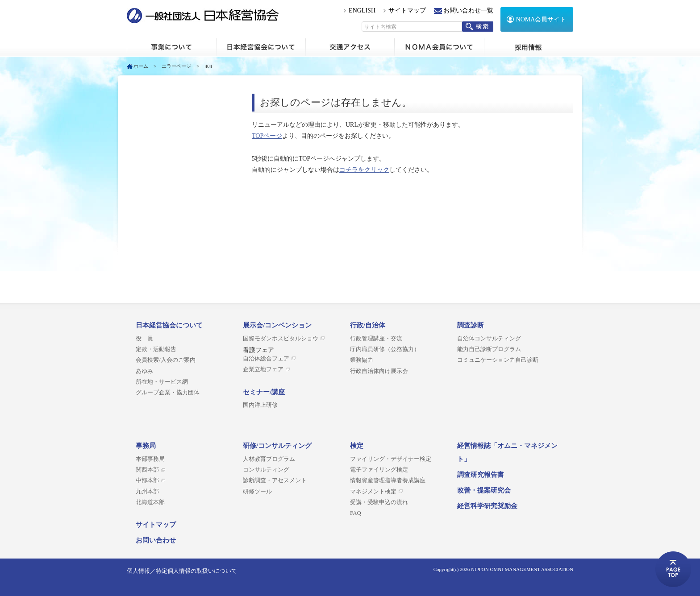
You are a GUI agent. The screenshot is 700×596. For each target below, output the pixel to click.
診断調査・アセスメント (275, 480)
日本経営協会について (261, 47)
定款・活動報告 (156, 349)
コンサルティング (266, 470)
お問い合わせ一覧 (468, 10)
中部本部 (147, 480)
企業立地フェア (263, 369)
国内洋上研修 (260, 405)
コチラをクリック (364, 170)
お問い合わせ (156, 540)
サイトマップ (407, 10)
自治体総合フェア (266, 359)
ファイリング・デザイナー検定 (391, 459)
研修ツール (257, 492)
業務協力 (362, 360)
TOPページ (267, 136)
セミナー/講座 (264, 392)
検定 (357, 446)
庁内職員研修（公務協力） (385, 349)
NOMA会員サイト (541, 19)
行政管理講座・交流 (376, 339)
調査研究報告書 (481, 475)
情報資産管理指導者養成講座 (388, 480)
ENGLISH (362, 10)
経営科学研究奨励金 (487, 506)
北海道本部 (150, 502)
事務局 (146, 446)
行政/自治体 (368, 325)
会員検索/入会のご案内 (166, 360)
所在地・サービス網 (162, 382)
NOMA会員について (439, 47)
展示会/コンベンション (277, 325)
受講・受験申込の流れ (379, 502)
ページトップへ (673, 569)
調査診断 (471, 325)
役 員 (144, 339)
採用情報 (529, 47)
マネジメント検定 (373, 492)
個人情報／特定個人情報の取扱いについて (182, 571)
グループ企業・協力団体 (168, 393)
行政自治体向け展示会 (379, 371)
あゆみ (144, 371)
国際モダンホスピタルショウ (281, 339)
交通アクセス (350, 47)
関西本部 (147, 470)
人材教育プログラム (269, 459)
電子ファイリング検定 (379, 470)
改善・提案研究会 (484, 490)
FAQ (356, 513)
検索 (478, 27)
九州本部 (147, 492)
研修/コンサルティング (277, 446)
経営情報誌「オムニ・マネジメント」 (507, 452)
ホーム (171, 47)
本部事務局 (150, 459)
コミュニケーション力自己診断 (498, 360)
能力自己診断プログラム (489, 349)
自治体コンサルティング (489, 339)
